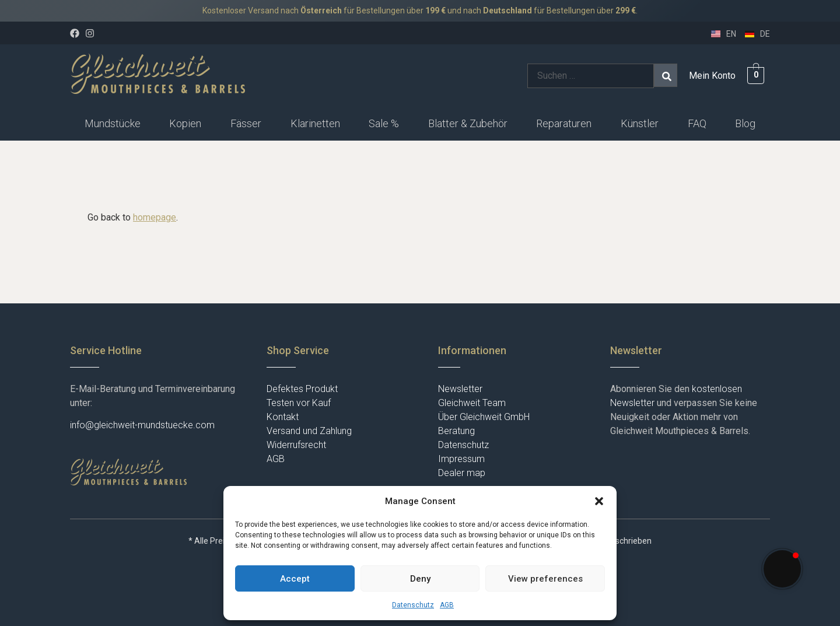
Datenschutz (413, 605)
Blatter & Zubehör (468, 123)
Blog (745, 123)
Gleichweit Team (472, 403)
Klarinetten (315, 123)
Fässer (246, 123)
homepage (155, 217)
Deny (420, 579)
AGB (447, 605)
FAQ (697, 123)
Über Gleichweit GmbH (484, 417)
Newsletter (460, 389)
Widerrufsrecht (296, 445)
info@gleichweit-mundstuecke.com (142, 425)
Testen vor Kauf (299, 403)
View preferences (545, 579)
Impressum (461, 459)
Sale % (384, 123)
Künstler (640, 123)
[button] (599, 501)
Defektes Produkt (302, 389)
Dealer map (462, 473)
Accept (295, 579)
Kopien (185, 123)
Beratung (456, 431)
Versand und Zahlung (309, 431)
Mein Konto (712, 76)
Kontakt (283, 417)
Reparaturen (564, 123)
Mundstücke (113, 123)
